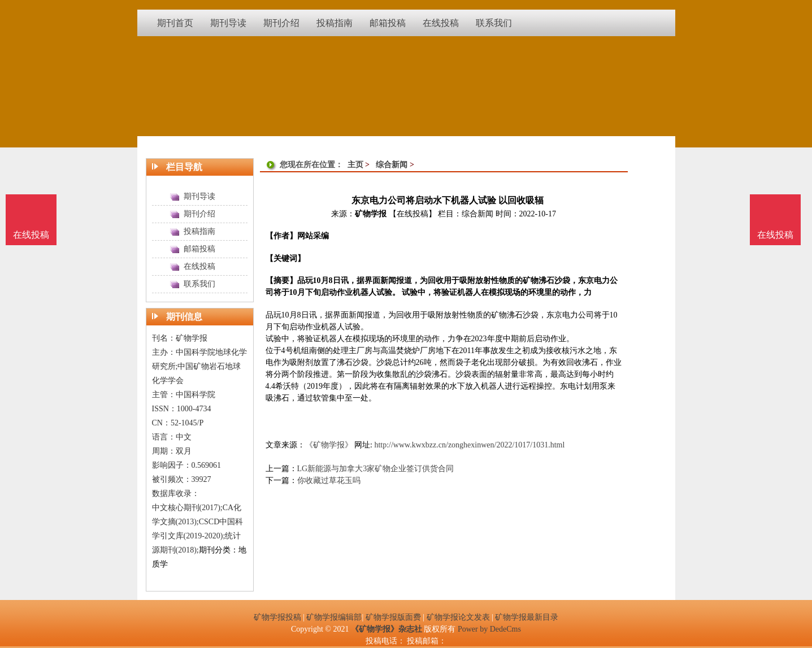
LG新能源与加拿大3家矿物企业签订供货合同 (376, 469)
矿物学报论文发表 (458, 617)
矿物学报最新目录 (527, 617)
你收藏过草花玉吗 (329, 480)
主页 (355, 165)
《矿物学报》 (329, 445)
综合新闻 (392, 165)
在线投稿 (775, 235)
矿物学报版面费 (393, 617)
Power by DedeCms (489, 629)
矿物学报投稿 (277, 617)
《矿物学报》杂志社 (387, 629)
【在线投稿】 (412, 214)
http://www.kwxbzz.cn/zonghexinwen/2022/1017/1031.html (469, 445)
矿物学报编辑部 (334, 617)
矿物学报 (371, 214)
